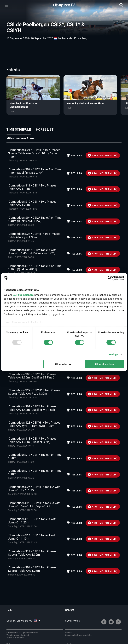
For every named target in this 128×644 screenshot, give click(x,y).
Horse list (45, 129)
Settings (113, 354)
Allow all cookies (104, 364)
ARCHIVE (103, 155)
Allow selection (63, 364)
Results (74, 155)
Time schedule (19, 129)
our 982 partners (23, 295)
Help (9, 610)
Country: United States (23, 621)
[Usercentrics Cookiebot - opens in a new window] (110, 278)
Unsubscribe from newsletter (78, 635)
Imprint (68, 633)
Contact (70, 610)
